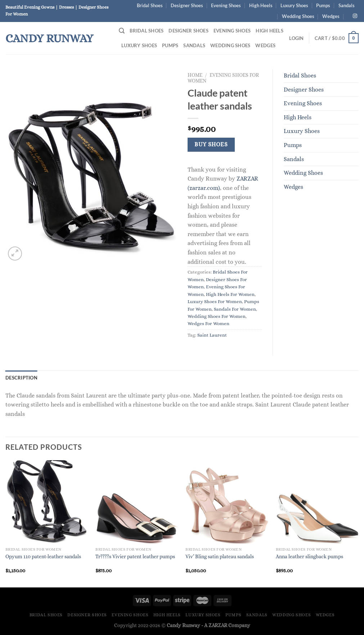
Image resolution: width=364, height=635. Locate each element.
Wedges (331, 16)
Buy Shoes (211, 145)
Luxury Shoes (294, 5)
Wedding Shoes (298, 16)
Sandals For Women (235, 309)
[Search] (122, 31)
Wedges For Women (208, 323)
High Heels (261, 5)
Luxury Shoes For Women (215, 301)
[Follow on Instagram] (355, 16)
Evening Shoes (226, 5)
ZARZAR (218, 625)
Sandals (347, 5)
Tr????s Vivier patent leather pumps (135, 556)
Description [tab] (21, 378)
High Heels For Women (230, 294)
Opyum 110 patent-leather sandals (43, 556)
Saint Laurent (212, 335)
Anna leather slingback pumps (309, 556)
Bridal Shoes (150, 5)
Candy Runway (49, 38)
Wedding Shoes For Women (217, 316)
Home (195, 75)
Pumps (323, 5)
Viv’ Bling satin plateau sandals (220, 556)
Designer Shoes (187, 5)
